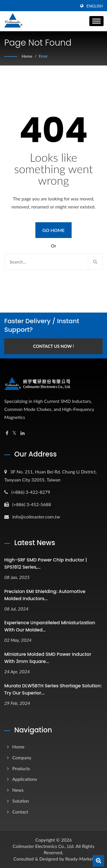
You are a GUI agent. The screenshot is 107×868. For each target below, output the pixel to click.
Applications (25, 779)
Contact (20, 812)
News (18, 790)
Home (27, 56)
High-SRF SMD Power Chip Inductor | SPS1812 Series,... (46, 563)
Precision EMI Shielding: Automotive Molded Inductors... (45, 595)
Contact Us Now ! (54, 346)
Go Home (54, 230)
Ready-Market (79, 859)
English (95, 6)
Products (21, 768)
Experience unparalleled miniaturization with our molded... (50, 626)
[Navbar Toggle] (96, 21)
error (43, 56)
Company (22, 757)
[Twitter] (14, 433)
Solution (21, 801)
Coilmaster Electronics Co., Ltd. (44, 846)
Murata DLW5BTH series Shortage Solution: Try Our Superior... (53, 689)
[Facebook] (7, 433)
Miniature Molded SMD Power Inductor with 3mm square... (48, 658)
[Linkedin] (23, 433)
